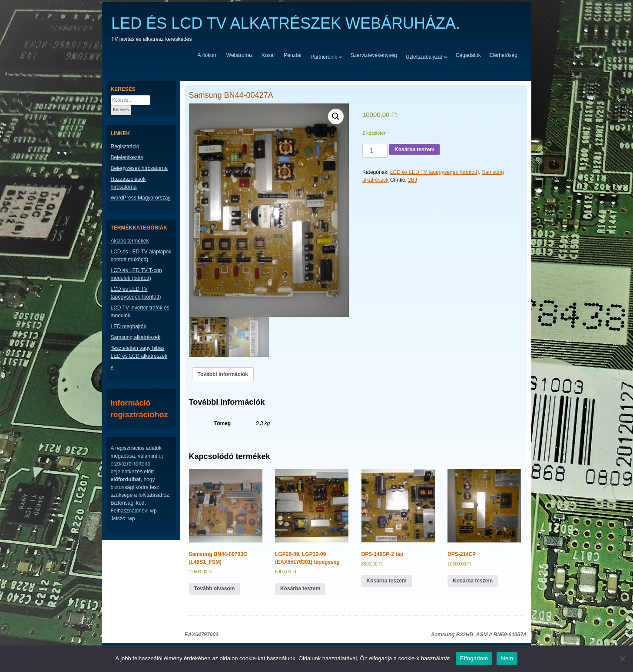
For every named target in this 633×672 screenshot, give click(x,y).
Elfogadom (474, 658)
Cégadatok (468, 55)
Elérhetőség (504, 55)
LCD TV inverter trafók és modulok (140, 312)
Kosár (268, 55)
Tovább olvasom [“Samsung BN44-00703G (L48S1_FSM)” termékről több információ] (215, 589)
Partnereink (324, 57)
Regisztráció (125, 146)
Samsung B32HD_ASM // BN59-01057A (479, 635)
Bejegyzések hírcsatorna (139, 168)
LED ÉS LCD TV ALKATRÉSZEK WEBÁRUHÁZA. (286, 23)
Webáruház (240, 55)
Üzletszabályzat (424, 57)
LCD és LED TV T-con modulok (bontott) (136, 274)
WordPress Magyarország (141, 198)
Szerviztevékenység (374, 55)
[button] (336, 116)
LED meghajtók (129, 326)
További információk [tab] (223, 374)
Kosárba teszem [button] (300, 589)
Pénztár (293, 55)
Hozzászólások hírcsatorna (128, 183)
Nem (507, 658)
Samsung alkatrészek (136, 337)
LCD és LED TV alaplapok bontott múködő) (141, 256)
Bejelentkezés (127, 157)
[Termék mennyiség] (375, 151)
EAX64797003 (202, 635)
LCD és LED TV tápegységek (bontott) (435, 172)
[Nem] (622, 659)
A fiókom (208, 55)
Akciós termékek (130, 241)
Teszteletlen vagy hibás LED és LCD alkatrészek (139, 352)
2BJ (413, 180)
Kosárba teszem (414, 150)
